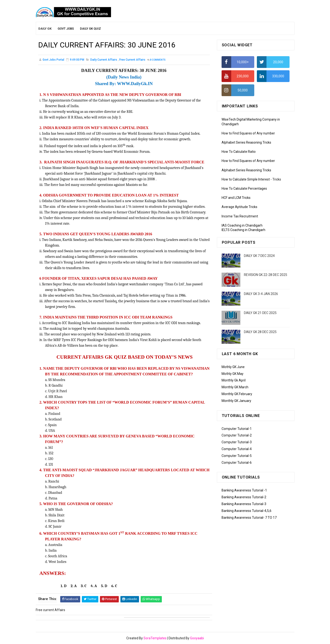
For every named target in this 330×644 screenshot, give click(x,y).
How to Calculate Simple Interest (246, 179)
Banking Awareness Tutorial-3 (244, 504)
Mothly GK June (233, 367)
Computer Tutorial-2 (237, 435)
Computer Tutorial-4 (237, 449)
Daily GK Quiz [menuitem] (90, 29)
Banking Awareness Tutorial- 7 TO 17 (249, 518)
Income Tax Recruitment (240, 216)
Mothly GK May (233, 374)
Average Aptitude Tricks (239, 207)
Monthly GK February (237, 394)
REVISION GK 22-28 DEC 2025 (266, 275)
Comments (158, 60)
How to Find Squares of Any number (248, 133)
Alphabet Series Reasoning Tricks (246, 142)
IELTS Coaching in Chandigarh (243, 230)
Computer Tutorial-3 (237, 442)
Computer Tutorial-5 (237, 456)
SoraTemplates (155, 638)
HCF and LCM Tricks (236, 198)
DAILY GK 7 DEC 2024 (259, 256)
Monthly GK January (236, 401)
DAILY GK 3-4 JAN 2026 (261, 294)
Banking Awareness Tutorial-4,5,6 (247, 511)
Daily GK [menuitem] (45, 29)
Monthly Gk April (234, 380)
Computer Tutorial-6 (237, 463)
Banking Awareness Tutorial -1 (244, 490)
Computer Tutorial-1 (237, 429)
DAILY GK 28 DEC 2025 (260, 332)
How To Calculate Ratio (239, 152)
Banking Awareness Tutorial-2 (244, 497)
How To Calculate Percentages (244, 188)
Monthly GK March (235, 387)
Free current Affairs (132, 60)
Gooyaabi (197, 638)
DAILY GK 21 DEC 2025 (260, 313)
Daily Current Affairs (104, 60)
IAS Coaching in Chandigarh (242, 225)
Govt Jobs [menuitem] (66, 29)
